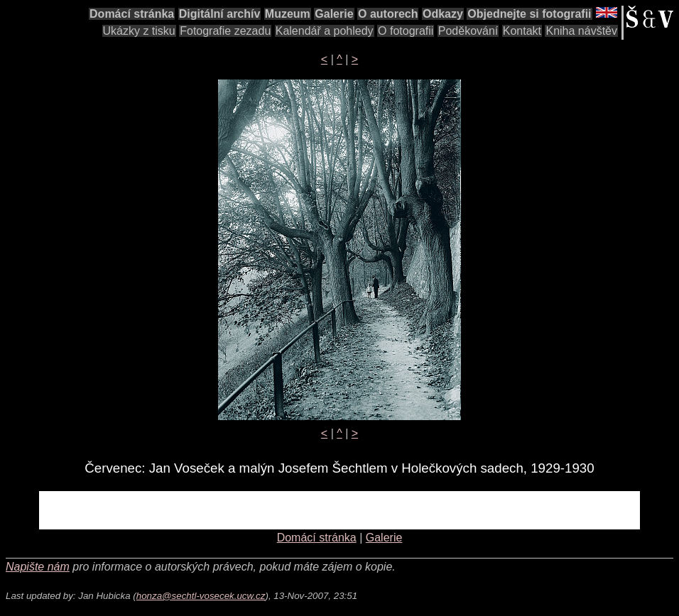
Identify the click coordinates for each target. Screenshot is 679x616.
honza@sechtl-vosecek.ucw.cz (201, 596)
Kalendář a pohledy (325, 31)
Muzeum (288, 14)
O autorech (388, 14)
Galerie (334, 14)
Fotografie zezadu (225, 31)
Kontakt (522, 31)
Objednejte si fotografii (529, 14)
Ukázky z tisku (139, 31)
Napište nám (38, 567)
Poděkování (468, 31)
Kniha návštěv (581, 31)
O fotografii (406, 31)
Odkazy (443, 14)
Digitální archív (220, 14)
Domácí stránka (132, 14)
